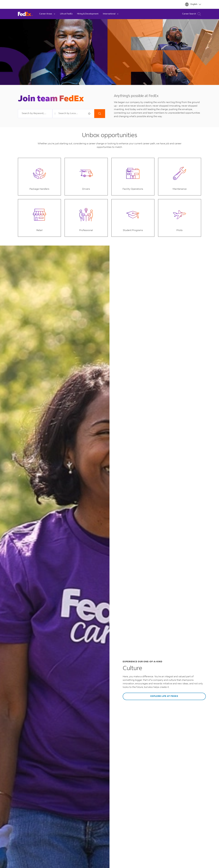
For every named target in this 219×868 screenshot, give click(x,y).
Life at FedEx (66, 14)
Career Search (192, 14)
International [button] (111, 14)
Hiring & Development (88, 14)
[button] (89, 113)
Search (100, 113)
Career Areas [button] (47, 14)
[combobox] (35, 113)
